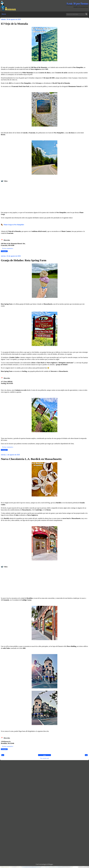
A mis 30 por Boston (77, 4)
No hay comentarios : (8, 248)
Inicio (44, 755)
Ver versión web (44, 758)
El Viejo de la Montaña (14, 24)
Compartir (4, 251)
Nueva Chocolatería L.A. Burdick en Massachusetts (31, 459)
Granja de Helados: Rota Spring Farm (24, 260)
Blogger (51, 864)
